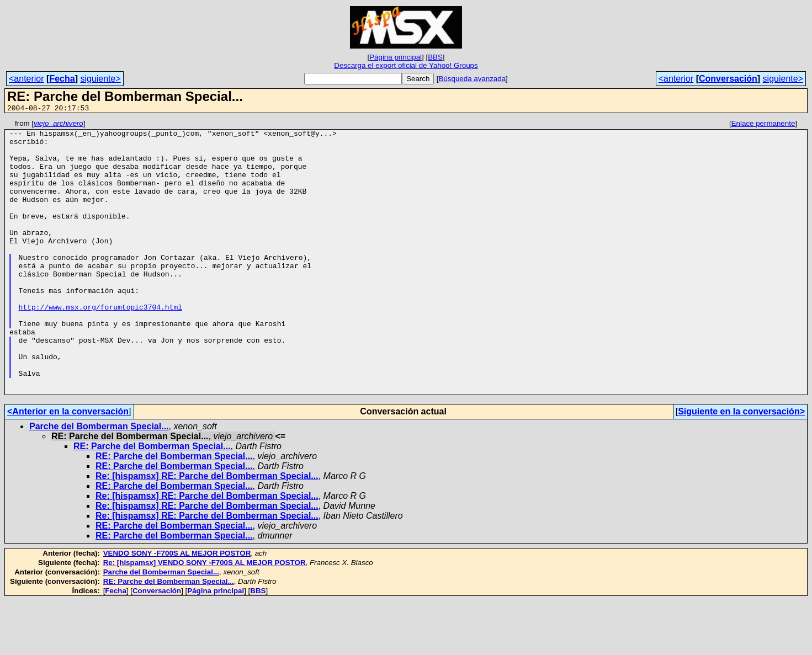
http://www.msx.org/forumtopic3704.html (100, 345)
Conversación (728, 79)
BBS (435, 57)
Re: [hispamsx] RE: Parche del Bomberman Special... (207, 531)
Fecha (62, 79)
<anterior (26, 79)
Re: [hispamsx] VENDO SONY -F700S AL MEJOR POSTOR (205, 617)
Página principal (396, 57)
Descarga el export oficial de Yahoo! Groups (406, 65)
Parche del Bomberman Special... (99, 481)
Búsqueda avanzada (473, 79)
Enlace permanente (763, 125)
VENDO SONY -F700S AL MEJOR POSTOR (177, 608)
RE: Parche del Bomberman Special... (152, 501)
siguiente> (100, 79)
